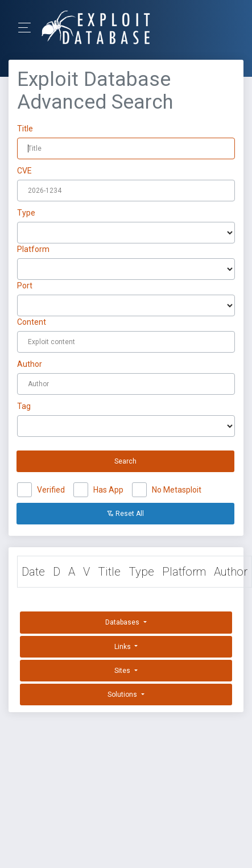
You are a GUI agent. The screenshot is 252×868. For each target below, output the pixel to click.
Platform (33, 249)
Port (25, 286)
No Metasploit (177, 488)
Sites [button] (123, 671)
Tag (24, 406)
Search (125, 461)
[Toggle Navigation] (28, 28)
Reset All (125, 514)
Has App (108, 488)
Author (30, 364)
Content (32, 322)
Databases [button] (123, 622)
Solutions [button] (123, 695)
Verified (51, 488)
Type (26, 213)
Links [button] (123, 647)
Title (25, 129)
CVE (24, 171)
